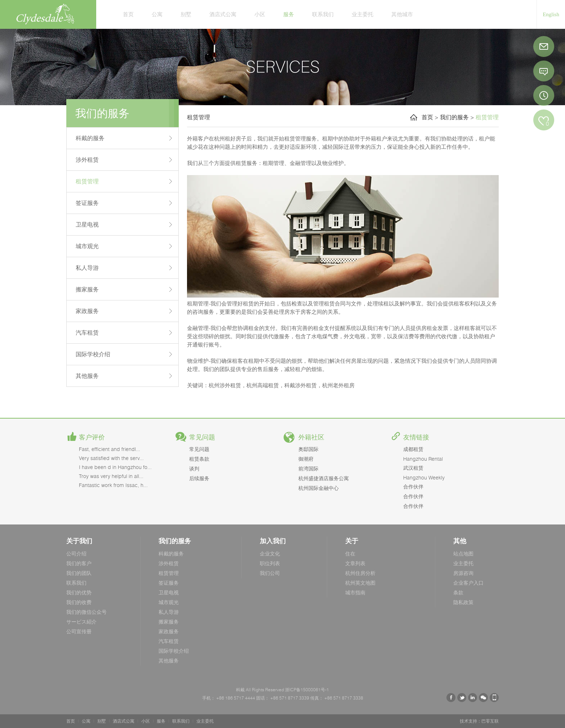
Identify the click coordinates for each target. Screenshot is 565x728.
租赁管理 (87, 181)
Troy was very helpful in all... (111, 476)
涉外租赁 (87, 160)
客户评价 (92, 437)
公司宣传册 (79, 631)
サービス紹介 (81, 622)
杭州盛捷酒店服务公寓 (324, 478)
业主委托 (362, 14)
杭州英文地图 (360, 583)
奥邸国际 (308, 449)
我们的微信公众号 (86, 612)
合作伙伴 (413, 486)
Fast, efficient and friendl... (110, 449)
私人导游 (87, 268)
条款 (458, 592)
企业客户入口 (468, 583)
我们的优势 (79, 592)
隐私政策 (463, 602)
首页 (128, 14)
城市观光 (87, 246)
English (551, 14)
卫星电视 (87, 224)
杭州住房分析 (360, 573)
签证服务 (87, 203)
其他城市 (402, 14)
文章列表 (355, 563)
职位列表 (270, 563)
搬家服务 (87, 289)
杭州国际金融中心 (319, 488)
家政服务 (87, 311)
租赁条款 (199, 459)
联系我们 (323, 14)
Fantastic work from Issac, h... (113, 485)
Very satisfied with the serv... (111, 458)
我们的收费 (79, 602)
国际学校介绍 (93, 354)
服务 (289, 14)
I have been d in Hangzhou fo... (115, 467)
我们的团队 (79, 573)
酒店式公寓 (223, 14)
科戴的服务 (90, 138)
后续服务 (199, 478)
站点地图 (463, 553)
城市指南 (355, 592)
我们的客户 (79, 563)
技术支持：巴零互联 (479, 721)
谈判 (194, 468)
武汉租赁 (413, 468)
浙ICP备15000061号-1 (306, 690)
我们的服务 (454, 117)
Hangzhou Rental (423, 459)
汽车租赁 (87, 332)
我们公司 (270, 573)
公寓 (157, 14)
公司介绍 (76, 553)
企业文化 (270, 553)
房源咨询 (463, 573)
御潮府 (306, 459)
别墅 (186, 14)
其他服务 (87, 376)
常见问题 (202, 437)
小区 (260, 14)
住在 (350, 553)
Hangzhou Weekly (424, 477)
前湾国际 (308, 468)
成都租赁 (413, 449)
